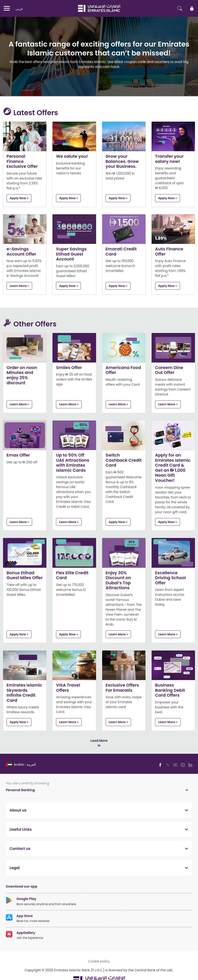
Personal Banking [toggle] (20, 790)
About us (18, 810)
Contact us (20, 848)
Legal (15, 868)
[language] (21, 764)
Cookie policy (99, 961)
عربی (19, 9)
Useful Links (21, 829)
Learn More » (19, 286)
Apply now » (19, 198)
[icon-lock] (192, 8)
